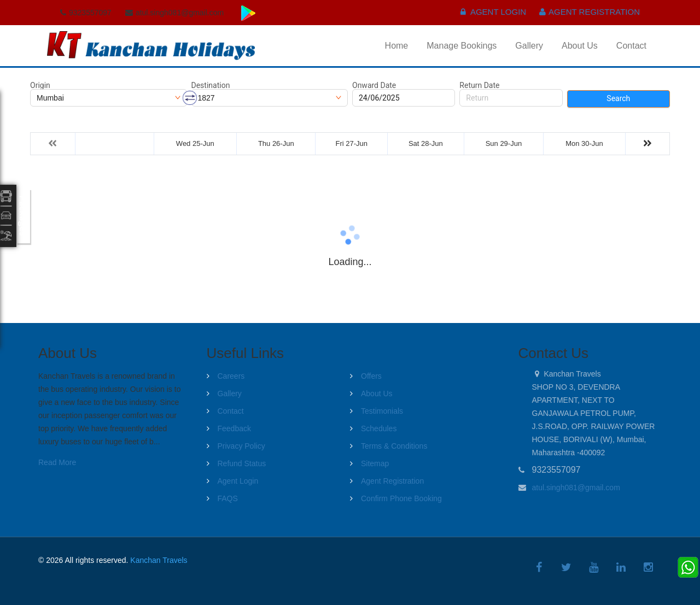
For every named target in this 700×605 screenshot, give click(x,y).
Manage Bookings (462, 46)
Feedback (234, 428)
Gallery (529, 46)
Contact (631, 46)
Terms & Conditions (394, 446)
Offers (371, 376)
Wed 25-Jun (195, 143)
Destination (211, 85)
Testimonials (382, 411)
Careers (231, 376)
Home (397, 46)
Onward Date (374, 85)
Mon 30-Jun (584, 143)
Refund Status (242, 463)
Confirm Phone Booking (401, 498)
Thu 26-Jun (276, 143)
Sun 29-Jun (504, 143)
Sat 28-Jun (426, 143)
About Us (580, 46)
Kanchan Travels (159, 560)
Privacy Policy (241, 446)
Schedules (379, 428)
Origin (40, 85)
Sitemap (375, 463)
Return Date (479, 85)
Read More (57, 462)
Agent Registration (590, 12)
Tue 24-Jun (115, 143)
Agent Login (494, 12)
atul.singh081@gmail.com (576, 487)
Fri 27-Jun (352, 143)
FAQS (228, 498)
